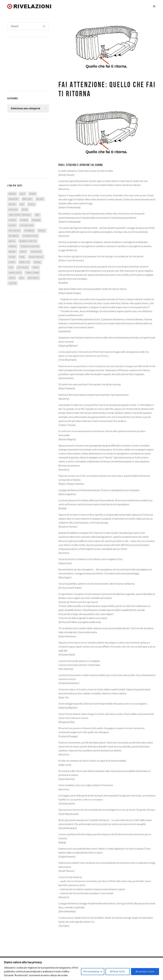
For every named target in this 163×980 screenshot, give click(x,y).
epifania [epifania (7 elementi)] (24, 220)
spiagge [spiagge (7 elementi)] (37, 262)
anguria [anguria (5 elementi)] (12, 194)
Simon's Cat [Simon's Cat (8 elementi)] (25, 262)
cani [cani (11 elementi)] (22, 204)
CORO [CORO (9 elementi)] (37, 215)
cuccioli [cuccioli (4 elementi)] (12, 220)
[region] (81, 969)
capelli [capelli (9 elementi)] (31, 204)
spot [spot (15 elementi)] (11, 267)
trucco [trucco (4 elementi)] (12, 278)
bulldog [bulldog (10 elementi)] (40, 199)
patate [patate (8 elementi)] (23, 252)
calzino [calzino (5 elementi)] (12, 204)
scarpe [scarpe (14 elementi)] (12, 262)
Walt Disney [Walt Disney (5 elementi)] (33, 278)
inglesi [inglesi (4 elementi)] (12, 241)
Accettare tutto (145, 972)
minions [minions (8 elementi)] (12, 252)
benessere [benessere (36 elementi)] (14, 199)
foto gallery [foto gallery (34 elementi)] (14, 231)
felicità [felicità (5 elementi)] (12, 225)
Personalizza (92, 972)
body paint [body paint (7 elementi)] (27, 199)
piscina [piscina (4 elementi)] (12, 257)
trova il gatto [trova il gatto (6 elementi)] (15, 273)
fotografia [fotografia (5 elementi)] (29, 231)
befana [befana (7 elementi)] (33, 194)
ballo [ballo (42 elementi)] (23, 194)
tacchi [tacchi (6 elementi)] (36, 267)
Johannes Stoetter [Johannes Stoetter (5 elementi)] (28, 241)
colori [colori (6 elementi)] (25, 210)
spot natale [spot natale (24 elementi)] (23, 267)
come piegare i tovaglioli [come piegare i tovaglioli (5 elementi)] (20, 215)
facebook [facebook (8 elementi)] (36, 220)
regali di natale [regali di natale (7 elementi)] (36, 257)
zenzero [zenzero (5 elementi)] (12, 283)
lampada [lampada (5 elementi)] (12, 246)
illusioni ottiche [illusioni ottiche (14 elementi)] (30, 236)
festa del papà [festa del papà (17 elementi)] (27, 225)
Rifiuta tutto (118, 972)
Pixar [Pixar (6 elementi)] (22, 257)
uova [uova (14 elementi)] (22, 278)
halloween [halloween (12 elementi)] (14, 236)
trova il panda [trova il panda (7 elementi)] (32, 273)
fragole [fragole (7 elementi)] (42, 231)
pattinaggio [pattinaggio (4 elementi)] (36, 252)
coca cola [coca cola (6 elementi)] (13, 210)
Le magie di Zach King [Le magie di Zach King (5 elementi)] (30, 246)
